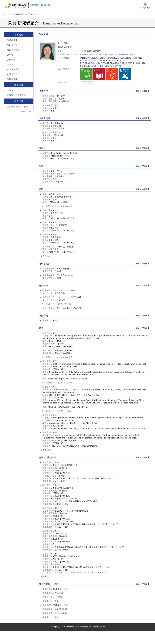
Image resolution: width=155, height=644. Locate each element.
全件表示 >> (46, 256)
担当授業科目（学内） (19, 107)
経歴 (11, 64)
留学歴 (12, 60)
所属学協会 (14, 69)
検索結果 (19, 14)
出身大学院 (14, 50)
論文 (11, 90)
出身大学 (13, 45)
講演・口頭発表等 (17, 95)
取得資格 (13, 79)
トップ (7, 14)
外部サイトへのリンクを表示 (57, 206)
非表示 (145, 91)
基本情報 (13, 40)
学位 (11, 55)
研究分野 (13, 74)
